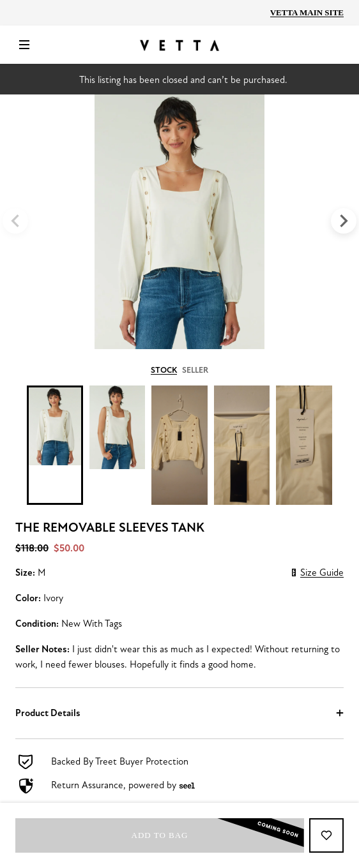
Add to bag (218, 835)
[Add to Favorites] (326, 835)
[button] (179, 713)
